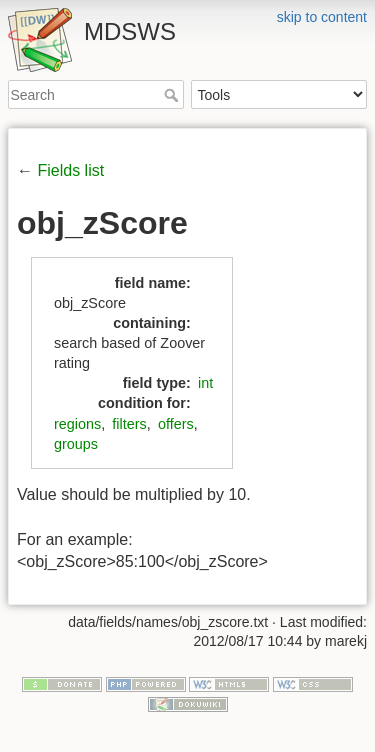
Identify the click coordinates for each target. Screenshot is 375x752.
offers (176, 424)
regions (77, 424)
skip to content (322, 17)
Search (173, 95)
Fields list (70, 170)
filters (129, 424)
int (205, 383)
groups (76, 444)
